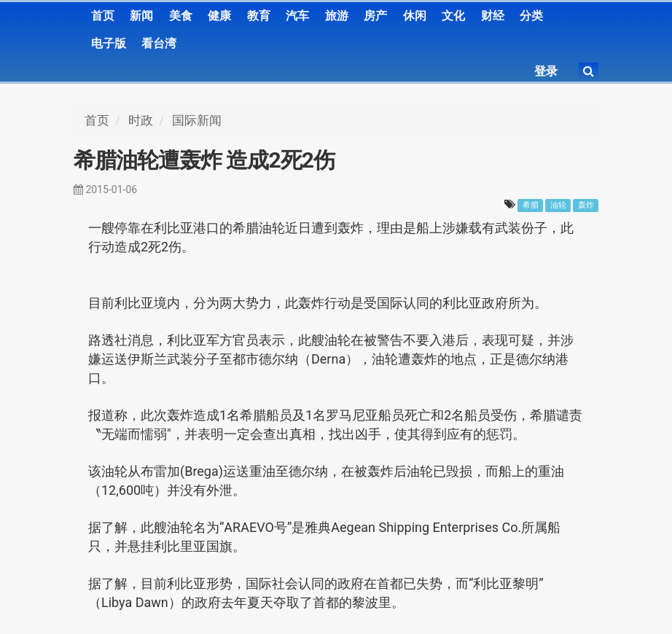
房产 (375, 16)
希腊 (531, 205)
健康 (219, 16)
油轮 (558, 205)
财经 (493, 16)
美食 (181, 16)
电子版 (109, 43)
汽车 (297, 16)
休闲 (415, 16)
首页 (103, 16)
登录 (546, 71)
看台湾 (159, 43)
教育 (259, 16)
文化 (453, 16)
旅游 (337, 16)
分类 (531, 16)
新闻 (141, 16)
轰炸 (586, 205)
